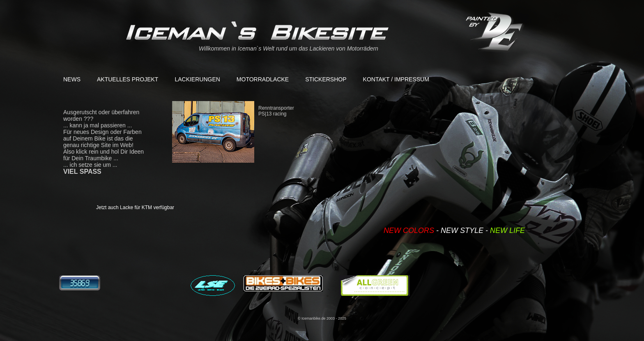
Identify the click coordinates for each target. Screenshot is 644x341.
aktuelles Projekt (128, 79)
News (72, 79)
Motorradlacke (263, 79)
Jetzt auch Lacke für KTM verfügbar (135, 207)
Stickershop (326, 79)
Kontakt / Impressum (396, 79)
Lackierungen (197, 79)
